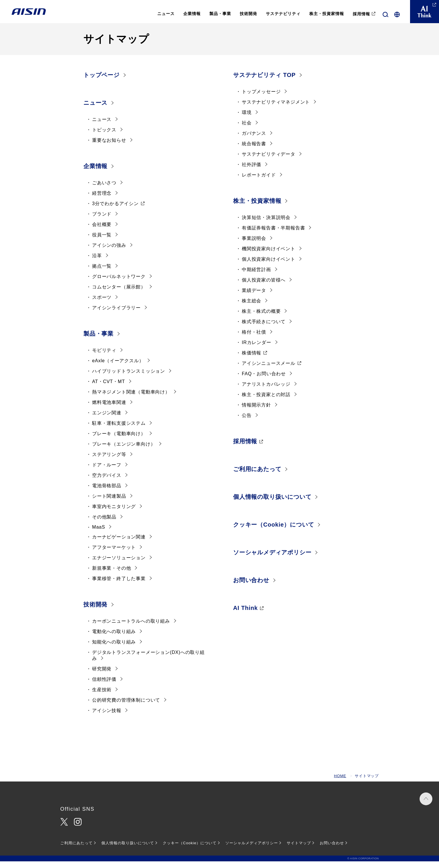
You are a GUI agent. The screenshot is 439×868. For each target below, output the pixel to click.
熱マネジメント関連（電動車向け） (131, 399)
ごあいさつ (104, 189)
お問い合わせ (251, 587)
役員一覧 (102, 241)
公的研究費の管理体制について (126, 707)
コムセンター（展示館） (119, 294)
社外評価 (251, 171)
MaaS (99, 534)
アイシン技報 (107, 717)
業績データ (254, 297)
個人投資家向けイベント (269, 266)
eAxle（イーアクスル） (118, 367)
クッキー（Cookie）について (274, 531)
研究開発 (102, 675)
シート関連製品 (109, 503)
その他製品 (104, 524)
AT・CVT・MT (109, 388)
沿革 (97, 262)
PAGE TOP (422, 813)
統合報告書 (254, 150)
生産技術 (102, 696)
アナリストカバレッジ (266, 391)
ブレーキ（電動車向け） (119, 440)
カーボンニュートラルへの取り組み (131, 628)
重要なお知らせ (109, 147)
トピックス (104, 136)
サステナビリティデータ (269, 161)
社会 (247, 129)
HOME (340, 783)
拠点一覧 (102, 273)
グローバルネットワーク (119, 283)
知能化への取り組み (114, 649)
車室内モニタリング (114, 513)
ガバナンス (254, 140)
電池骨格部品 (107, 492)
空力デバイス (107, 482)
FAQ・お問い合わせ (264, 380)
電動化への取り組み (114, 638)
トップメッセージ (261, 98)
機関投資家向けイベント (269, 255)
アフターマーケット (114, 554)
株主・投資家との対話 (266, 401)
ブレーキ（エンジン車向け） (124, 451)
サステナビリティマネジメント (276, 109)
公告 (247, 422)
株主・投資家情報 (257, 207)
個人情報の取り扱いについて (272, 503)
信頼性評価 (104, 686)
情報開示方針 (256, 412)
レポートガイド (259, 182)
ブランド (102, 221)
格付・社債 (254, 339)
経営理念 (102, 200)
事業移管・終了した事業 (119, 585)
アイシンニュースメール (269, 370)
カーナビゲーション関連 (119, 544)
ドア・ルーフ (107, 471)
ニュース (95, 109)
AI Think (245, 615)
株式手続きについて (264, 328)
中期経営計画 (256, 276)
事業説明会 (254, 245)
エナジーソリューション (119, 564)
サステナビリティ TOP (264, 82)
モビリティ (104, 357)
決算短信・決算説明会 (266, 224)
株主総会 (251, 307)
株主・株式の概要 (261, 318)
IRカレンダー (257, 349)
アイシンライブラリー (116, 314)
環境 (247, 119)
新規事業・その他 (111, 575)
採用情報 (245, 448)
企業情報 (95, 173)
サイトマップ (299, 850)
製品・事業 (98, 340)
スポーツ (102, 304)
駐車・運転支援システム (119, 430)
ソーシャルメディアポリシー (272, 559)
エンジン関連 (107, 419)
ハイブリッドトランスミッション (129, 378)
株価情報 (251, 359)
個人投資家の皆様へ (264, 287)
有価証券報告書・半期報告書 (273, 235)
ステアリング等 (109, 461)
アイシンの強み (109, 252)
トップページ (101, 82)
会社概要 (102, 231)
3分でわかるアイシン (115, 210)
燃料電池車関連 (109, 409)
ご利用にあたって (257, 476)
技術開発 (95, 611)
